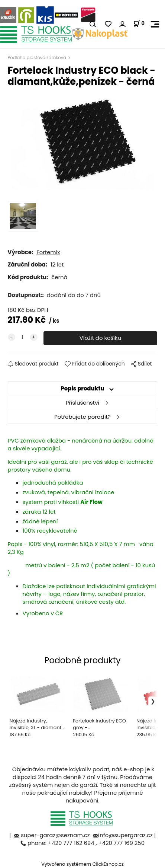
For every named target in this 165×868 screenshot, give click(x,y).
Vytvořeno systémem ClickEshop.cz (82, 864)
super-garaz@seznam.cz (56, 835)
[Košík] (139, 24)
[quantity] (23, 337)
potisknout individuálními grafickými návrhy (89, 590)
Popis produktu (82, 388)
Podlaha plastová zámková (37, 58)
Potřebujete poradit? (82, 417)
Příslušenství (82, 403)
